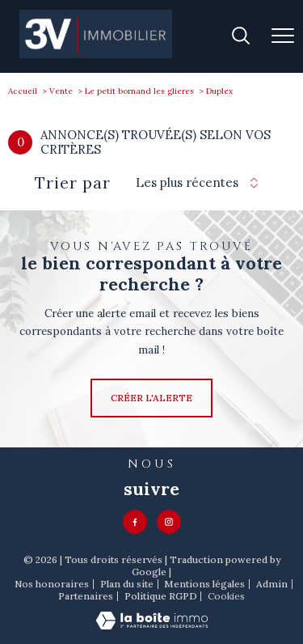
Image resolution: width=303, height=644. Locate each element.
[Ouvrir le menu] (283, 36)
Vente (61, 91)
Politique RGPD (161, 596)
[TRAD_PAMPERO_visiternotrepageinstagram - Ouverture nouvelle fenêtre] (169, 522)
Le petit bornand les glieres (139, 91)
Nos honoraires (52, 584)
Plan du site (127, 584)
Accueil (23, 91)
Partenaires (86, 596)
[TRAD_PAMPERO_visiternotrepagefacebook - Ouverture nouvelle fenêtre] (135, 522)
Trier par (73, 183)
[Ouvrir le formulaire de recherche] (241, 37)
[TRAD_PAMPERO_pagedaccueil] (96, 55)
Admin (272, 584)
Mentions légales (204, 584)
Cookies (226, 596)
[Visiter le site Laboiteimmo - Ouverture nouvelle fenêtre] (152, 626)
